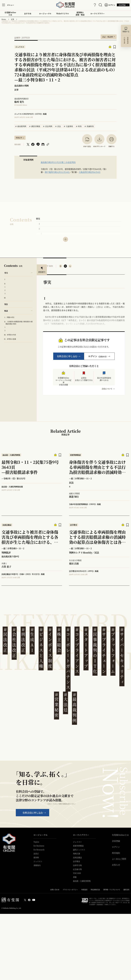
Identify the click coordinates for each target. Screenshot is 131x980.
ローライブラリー (97, 15)
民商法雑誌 (77, 857)
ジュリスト (38, 861)
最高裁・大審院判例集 (82, 881)
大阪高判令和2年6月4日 (90, 172)
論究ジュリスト (79, 850)
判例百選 (77, 854)
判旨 (6, 304)
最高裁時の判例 (21, 86)
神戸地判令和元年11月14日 (57, 172)
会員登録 (116, 841)
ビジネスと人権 (41, 648)
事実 (38, 219)
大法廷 (65, 702)
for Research (39, 850)
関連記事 (19, 138)
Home (4, 19)
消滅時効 (89, 126)
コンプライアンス (77, 651)
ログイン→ (99, 356)
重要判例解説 (78, 846)
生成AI (32, 640)
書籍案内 (37, 865)
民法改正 (5, 640)
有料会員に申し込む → (69, 356)
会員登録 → (122, 5)
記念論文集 (77, 869)
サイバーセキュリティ (122, 656)
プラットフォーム (113, 651)
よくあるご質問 (119, 859)
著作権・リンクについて (112, 890)
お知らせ (116, 865)
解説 (6, 311)
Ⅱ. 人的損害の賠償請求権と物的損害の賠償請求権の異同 (18, 323)
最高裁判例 (21, 126)
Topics (36, 842)
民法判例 (48, 126)
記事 (13, 19)
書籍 (75, 877)
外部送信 (84, 890)
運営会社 (126, 890)
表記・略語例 (109, 36)
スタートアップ (86, 648)
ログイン (116, 847)
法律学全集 (77, 865)
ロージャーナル (45, 14)
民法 (58, 126)
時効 (79, 126)
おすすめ (28, 15)
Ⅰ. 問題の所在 (9, 317)
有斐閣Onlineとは (10, 14)
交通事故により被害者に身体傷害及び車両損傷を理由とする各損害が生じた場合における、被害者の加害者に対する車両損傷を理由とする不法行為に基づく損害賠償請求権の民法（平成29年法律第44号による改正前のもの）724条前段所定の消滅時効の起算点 (65, 22)
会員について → (108, 389)
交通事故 (69, 126)
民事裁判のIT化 (95, 651)
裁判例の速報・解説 (80, 14)
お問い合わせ (55, 890)
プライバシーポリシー (70, 890)
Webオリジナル (63, 14)
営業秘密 (57, 705)
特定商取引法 (95, 890)
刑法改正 (23, 640)
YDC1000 (77, 873)
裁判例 (36, 857)
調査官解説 (35, 126)
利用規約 (116, 853)
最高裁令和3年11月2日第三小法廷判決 (58, 162)
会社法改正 (14, 643)
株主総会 (59, 640)
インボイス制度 (50, 648)
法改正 (36, 854)
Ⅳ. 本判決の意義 (10, 339)
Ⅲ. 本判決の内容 (10, 335)
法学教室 (77, 861)
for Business (39, 846)
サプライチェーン (104, 651)
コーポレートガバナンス (68, 659)
